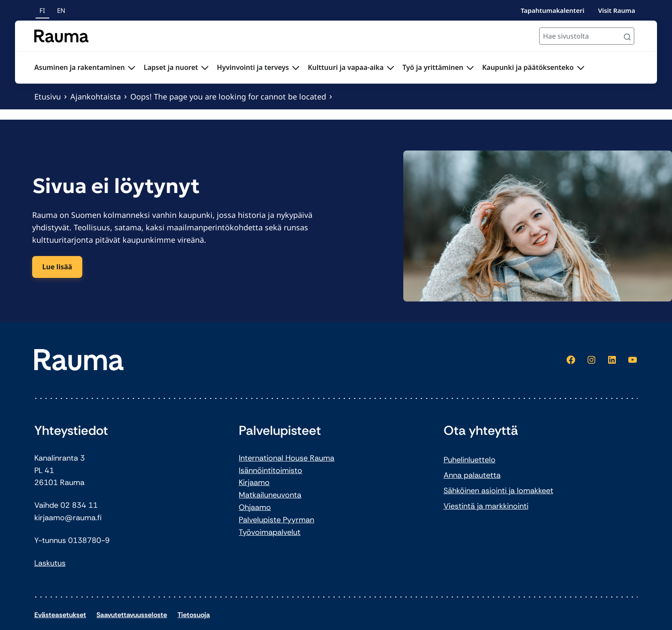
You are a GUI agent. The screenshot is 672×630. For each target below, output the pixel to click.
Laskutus (50, 563)
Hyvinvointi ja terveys (253, 67)
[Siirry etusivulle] (61, 36)
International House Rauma (286, 458)
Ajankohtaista (96, 96)
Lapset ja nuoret (171, 67)
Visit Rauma (616, 10)
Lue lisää (57, 267)
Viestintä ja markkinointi (486, 506)
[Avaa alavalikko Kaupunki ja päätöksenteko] (581, 68)
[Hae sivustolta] (587, 36)
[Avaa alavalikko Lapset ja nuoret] (205, 68)
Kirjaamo (254, 482)
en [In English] (61, 10)
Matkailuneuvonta (270, 495)
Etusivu (48, 96)
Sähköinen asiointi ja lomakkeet (498, 491)
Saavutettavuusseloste (132, 615)
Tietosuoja (194, 615)
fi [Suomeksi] (42, 10)
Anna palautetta (472, 475)
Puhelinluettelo (469, 460)
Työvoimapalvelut (270, 532)
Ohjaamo (255, 507)
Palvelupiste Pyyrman (276, 520)
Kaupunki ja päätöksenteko (528, 67)
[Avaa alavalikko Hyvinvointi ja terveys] (296, 68)
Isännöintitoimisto (270, 470)
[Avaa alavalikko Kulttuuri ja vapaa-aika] (390, 68)
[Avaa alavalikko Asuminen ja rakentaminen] (132, 68)
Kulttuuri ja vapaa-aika (346, 67)
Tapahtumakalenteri (553, 10)
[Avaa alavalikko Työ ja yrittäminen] (470, 68)
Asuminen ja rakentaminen (79, 67)
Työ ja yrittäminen (433, 67)
